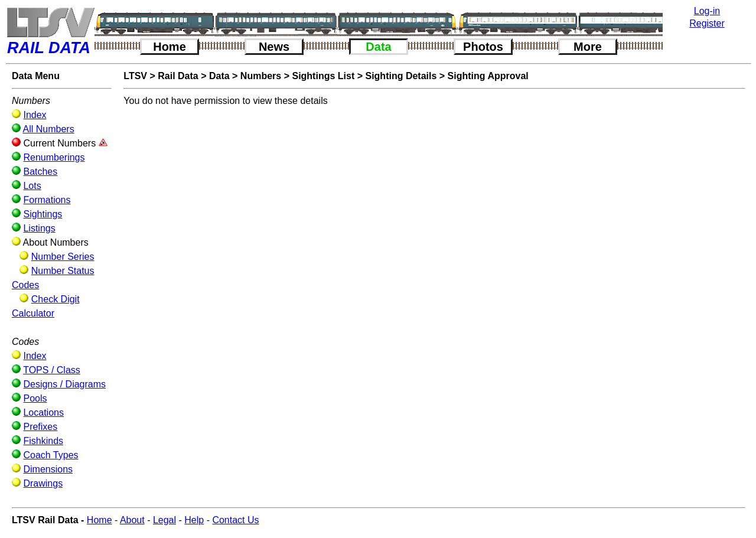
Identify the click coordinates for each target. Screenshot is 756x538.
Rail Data (178, 76)
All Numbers (49, 129)
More (588, 47)
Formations (47, 200)
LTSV (135, 76)
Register (707, 23)
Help (194, 520)
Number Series (63, 257)
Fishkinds (43, 441)
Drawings (43, 483)
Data (378, 47)
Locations (43, 413)
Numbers (261, 76)
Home (170, 47)
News (274, 47)
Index (35, 115)
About (132, 520)
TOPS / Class (52, 370)
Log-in (707, 11)
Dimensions (48, 469)
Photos (483, 47)
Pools (35, 398)
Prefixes (40, 427)
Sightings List (323, 76)
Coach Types (50, 455)
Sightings (43, 214)
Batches (40, 172)
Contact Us (235, 520)
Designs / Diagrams (64, 384)
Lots (32, 186)
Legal (164, 520)
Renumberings (54, 157)
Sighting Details (401, 76)
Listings (39, 228)
